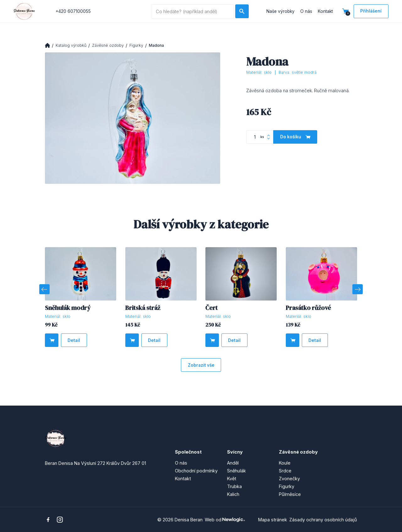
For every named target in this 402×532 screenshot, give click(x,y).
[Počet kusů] (260, 137)
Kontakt (325, 11)
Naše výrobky (280, 11)
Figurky (136, 45)
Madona (156, 45)
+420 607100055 (73, 11)
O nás (306, 11)
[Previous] (44, 289)
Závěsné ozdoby (108, 45)
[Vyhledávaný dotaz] (193, 11)
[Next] (357, 289)
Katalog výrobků (71, 45)
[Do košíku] (295, 137)
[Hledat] (242, 11)
